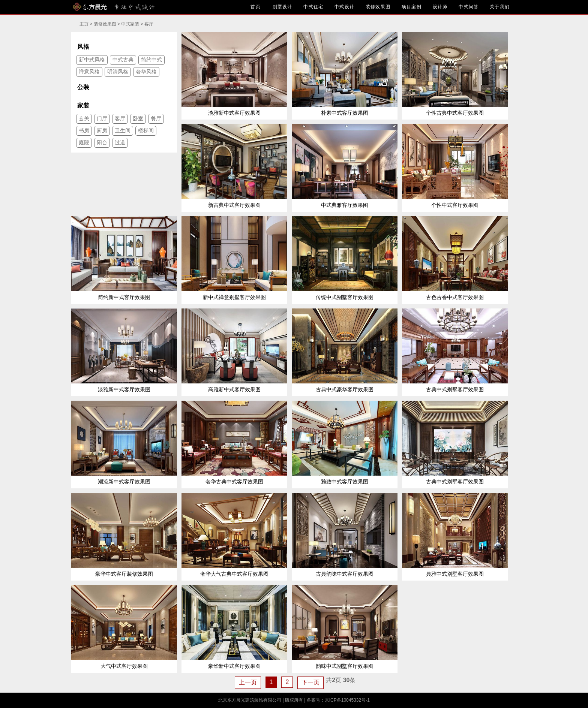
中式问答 (469, 7)
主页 (84, 24)
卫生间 (123, 130)
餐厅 (156, 118)
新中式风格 (92, 60)
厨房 (102, 130)
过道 (120, 142)
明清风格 (118, 72)
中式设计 (344, 7)
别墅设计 (283, 7)
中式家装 (130, 24)
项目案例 (412, 7)
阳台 (102, 142)
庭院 (84, 142)
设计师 (440, 7)
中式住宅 (313, 7)
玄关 (84, 118)
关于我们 (500, 7)
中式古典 (123, 60)
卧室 (138, 118)
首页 (256, 7)
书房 (84, 130)
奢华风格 (146, 72)
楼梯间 (146, 130)
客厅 (149, 24)
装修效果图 (378, 7)
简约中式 (151, 60)
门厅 (102, 118)
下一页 (310, 682)
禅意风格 (89, 72)
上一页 (248, 682)
